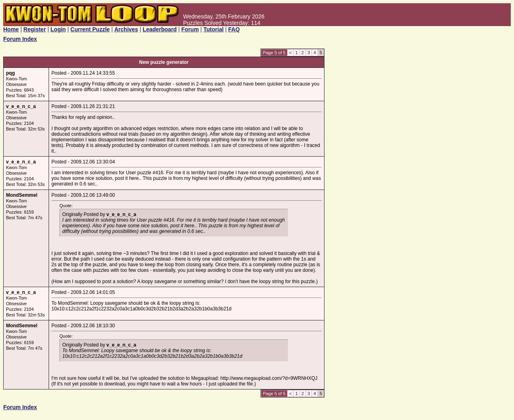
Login (58, 29)
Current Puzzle (90, 29)
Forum (190, 29)
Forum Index (20, 39)
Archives (126, 29)
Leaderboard (160, 29)
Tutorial (214, 29)
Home (11, 29)
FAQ (234, 29)
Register (35, 29)
